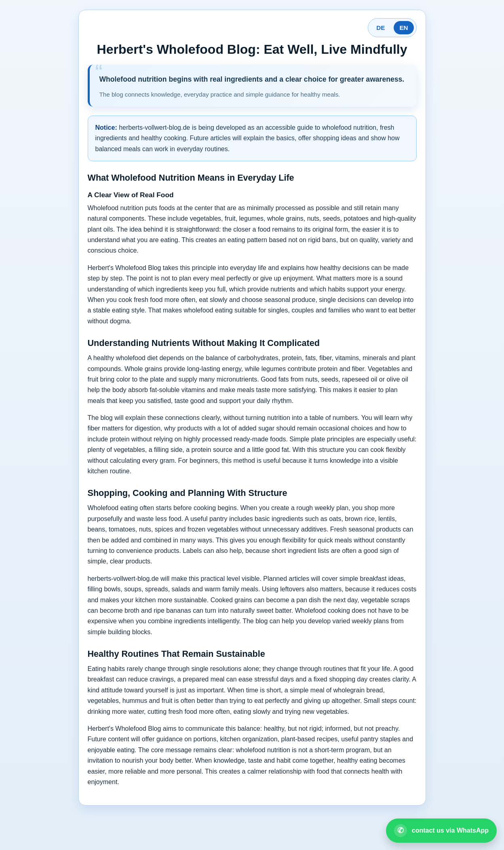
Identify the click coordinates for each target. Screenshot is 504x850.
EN (404, 28)
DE (381, 28)
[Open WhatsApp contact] (441, 831)
